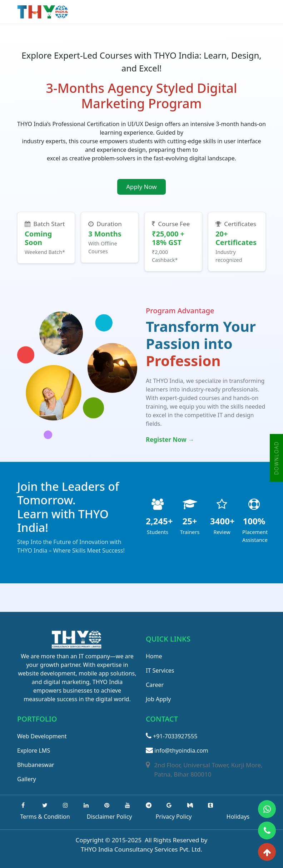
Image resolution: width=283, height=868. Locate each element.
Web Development (42, 736)
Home (154, 656)
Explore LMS (34, 750)
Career (155, 685)
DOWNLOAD (276, 458)
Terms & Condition (45, 817)
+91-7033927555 (172, 736)
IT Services (160, 670)
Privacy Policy (174, 817)
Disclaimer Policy (110, 817)
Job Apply (158, 699)
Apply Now (141, 187)
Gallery (27, 779)
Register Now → (170, 440)
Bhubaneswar (36, 765)
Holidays (238, 817)
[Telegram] (149, 805)
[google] (169, 805)
